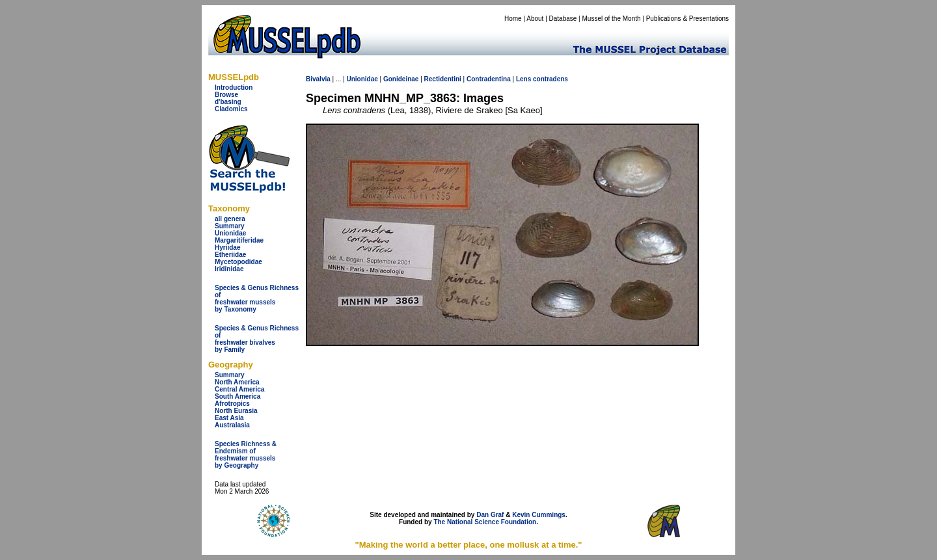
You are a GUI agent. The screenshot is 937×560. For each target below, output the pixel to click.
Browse (226, 95)
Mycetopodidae (238, 262)
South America (238, 396)
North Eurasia (236, 411)
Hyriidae (227, 247)
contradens (550, 79)
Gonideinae (401, 79)
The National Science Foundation (485, 522)
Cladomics (231, 109)
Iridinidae (229, 269)
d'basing (228, 102)
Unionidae (230, 233)
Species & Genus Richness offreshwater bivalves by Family (257, 339)
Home (513, 19)
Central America (239, 389)
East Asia (229, 418)
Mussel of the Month (612, 19)
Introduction (234, 87)
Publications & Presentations (687, 19)
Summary (230, 226)
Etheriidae (230, 255)
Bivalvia (318, 79)
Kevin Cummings (539, 515)
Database (563, 19)
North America (237, 382)
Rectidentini (443, 79)
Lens (523, 79)
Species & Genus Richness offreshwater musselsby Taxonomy (257, 299)
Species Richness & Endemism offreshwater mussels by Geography (246, 455)
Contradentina (489, 79)
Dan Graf (490, 515)
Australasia (232, 425)
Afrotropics (232, 404)
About (535, 19)
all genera (230, 219)
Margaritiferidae (239, 240)
